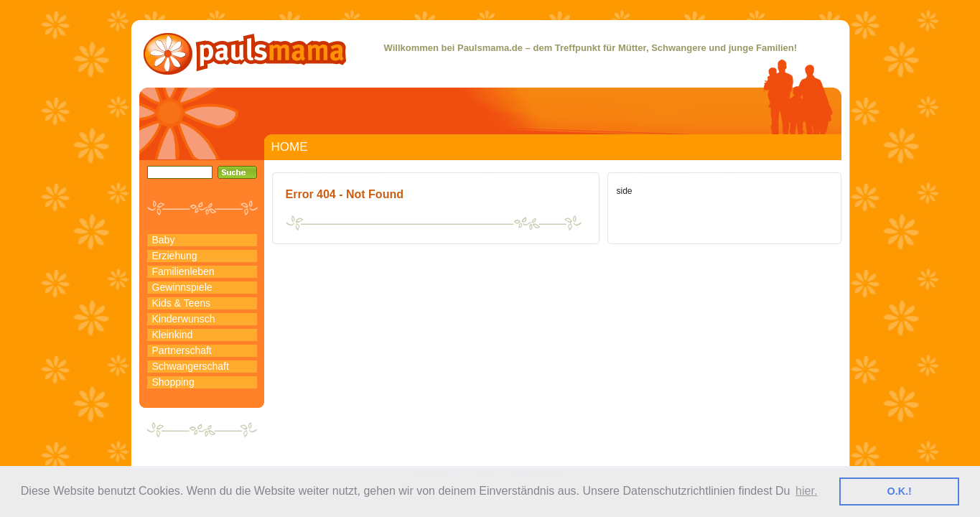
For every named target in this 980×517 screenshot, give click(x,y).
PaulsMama (245, 54)
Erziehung (175, 256)
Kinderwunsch (184, 319)
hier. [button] (806, 491)
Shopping (173, 382)
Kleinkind (173, 335)
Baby (164, 240)
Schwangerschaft (191, 366)
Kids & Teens (181, 303)
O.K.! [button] (900, 491)
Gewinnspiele (182, 287)
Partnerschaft (182, 350)
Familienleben (183, 271)
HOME (290, 147)
